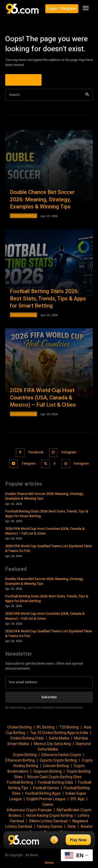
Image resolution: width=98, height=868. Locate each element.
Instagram (69, 452)
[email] (49, 682)
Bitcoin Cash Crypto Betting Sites (54, 777)
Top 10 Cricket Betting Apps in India (59, 733)
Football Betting (24, 216)
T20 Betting (69, 727)
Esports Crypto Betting (58, 760)
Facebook (36, 452)
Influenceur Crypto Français (29, 810)
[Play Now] (49, 840)
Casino (48, 804)
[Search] (87, 95)
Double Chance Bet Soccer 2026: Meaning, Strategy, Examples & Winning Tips (42, 199)
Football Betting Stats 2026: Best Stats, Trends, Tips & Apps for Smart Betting (48, 299)
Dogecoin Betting (48, 771)
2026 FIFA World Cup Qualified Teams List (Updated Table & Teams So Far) (49, 548)
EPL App (77, 799)
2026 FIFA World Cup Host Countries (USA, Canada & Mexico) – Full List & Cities (43, 398)
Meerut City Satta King (52, 744)
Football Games (46, 788)
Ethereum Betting (20, 760)
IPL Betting (45, 727)
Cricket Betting (19, 727)
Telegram (29, 464)
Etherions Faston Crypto (61, 755)
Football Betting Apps (43, 793)
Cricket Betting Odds (27, 738)
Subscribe (49, 697)
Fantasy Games (50, 826)
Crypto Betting (25, 755)
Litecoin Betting (56, 766)
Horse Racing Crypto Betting (50, 815)
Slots (72, 826)
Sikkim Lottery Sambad (48, 821)
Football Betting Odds (56, 782)
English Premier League (46, 799)
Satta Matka (59, 738)
